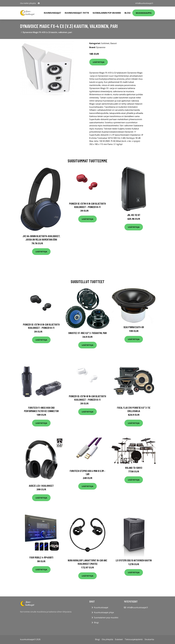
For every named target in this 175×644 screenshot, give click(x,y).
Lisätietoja (99, 62)
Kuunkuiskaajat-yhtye (77, 13)
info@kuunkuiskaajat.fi (144, 3)
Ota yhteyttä (107, 639)
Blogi (128, 13)
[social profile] (39, 3)
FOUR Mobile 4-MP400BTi (41, 557)
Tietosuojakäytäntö (134, 639)
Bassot (114, 43)
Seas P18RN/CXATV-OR (134, 327)
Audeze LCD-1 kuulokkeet (41, 486)
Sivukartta (149, 639)
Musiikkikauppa (144, 13)
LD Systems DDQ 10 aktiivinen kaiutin (134, 560)
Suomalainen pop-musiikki (107, 13)
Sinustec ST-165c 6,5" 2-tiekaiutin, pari (88, 333)
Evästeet (119, 639)
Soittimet (105, 43)
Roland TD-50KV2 (134, 468)
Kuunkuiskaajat (52, 13)
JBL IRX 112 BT (134, 215)
